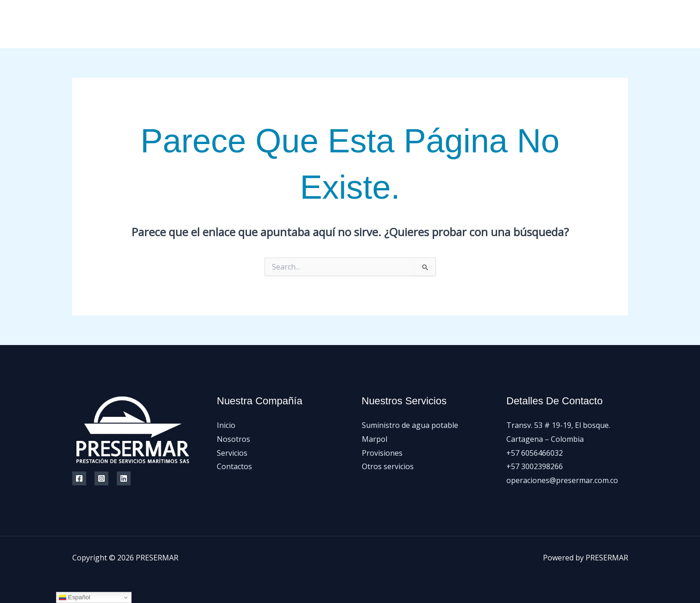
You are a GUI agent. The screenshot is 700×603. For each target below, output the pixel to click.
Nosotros (451, 24)
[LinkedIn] (625, 24)
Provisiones (382, 453)
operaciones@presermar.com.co (562, 480)
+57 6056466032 (535, 453)
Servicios (498, 24)
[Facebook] (583, 24)
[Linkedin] (124, 478)
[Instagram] (604, 24)
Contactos (545, 24)
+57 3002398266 (535, 466)
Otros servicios (388, 466)
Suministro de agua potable (410, 425)
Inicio (410, 24)
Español (75, 597)
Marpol (375, 439)
